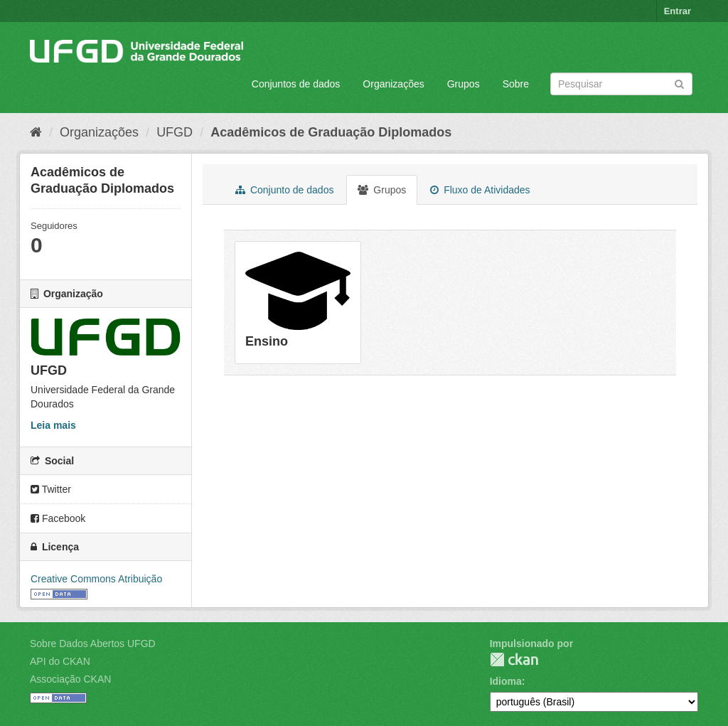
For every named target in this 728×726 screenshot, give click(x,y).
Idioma (506, 681)
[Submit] (679, 83)
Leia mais (53, 425)
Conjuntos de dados (296, 84)
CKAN (514, 660)
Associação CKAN (70, 679)
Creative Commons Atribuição (96, 579)
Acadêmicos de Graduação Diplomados (331, 132)
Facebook (58, 518)
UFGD (175, 132)
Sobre (516, 84)
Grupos (464, 84)
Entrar (678, 11)
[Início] (36, 132)
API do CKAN (60, 661)
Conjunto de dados (284, 190)
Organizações (393, 84)
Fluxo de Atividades (480, 190)
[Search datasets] (621, 84)
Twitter (51, 489)
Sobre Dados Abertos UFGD (93, 644)
